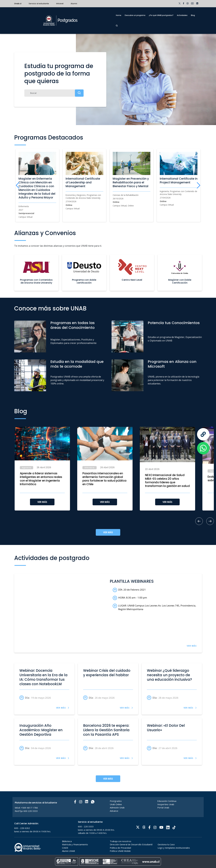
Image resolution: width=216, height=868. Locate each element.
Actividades (182, 15)
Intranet (60, 4)
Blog (193, 15)
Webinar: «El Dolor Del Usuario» (166, 728)
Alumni (74, 4)
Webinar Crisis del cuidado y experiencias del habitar (107, 673)
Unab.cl (18, 4)
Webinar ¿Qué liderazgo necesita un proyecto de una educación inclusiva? (169, 675)
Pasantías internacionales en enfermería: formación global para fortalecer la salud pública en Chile (104, 479)
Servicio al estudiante (39, 4)
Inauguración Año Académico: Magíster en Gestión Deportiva (41, 730)
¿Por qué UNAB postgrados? (161, 15)
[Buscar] (54, 93)
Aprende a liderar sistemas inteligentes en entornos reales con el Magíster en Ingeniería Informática (41, 479)
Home (119, 15)
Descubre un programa (135, 15)
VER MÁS (42, 502)
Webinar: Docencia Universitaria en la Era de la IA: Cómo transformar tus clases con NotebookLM (43, 677)
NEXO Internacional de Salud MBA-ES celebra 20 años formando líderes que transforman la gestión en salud (167, 481)
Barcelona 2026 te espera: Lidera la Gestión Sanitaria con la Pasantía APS (106, 730)
